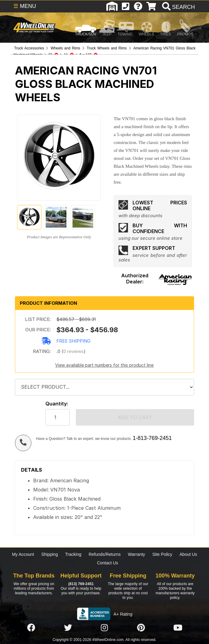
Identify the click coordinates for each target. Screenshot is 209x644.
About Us (188, 554)
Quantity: (57, 404)
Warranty (136, 554)
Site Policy (162, 554)
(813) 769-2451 (81, 584)
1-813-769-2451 (152, 438)
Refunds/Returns (105, 554)
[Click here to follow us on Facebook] (31, 628)
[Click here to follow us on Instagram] (104, 628)
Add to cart (135, 417)
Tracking (73, 554)
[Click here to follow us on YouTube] (178, 628)
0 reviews (74, 351)
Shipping (50, 554)
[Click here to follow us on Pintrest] (141, 628)
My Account (23, 554)
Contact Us (107, 563)
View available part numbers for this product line (104, 365)
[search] (178, 7)
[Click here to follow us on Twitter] (68, 628)
